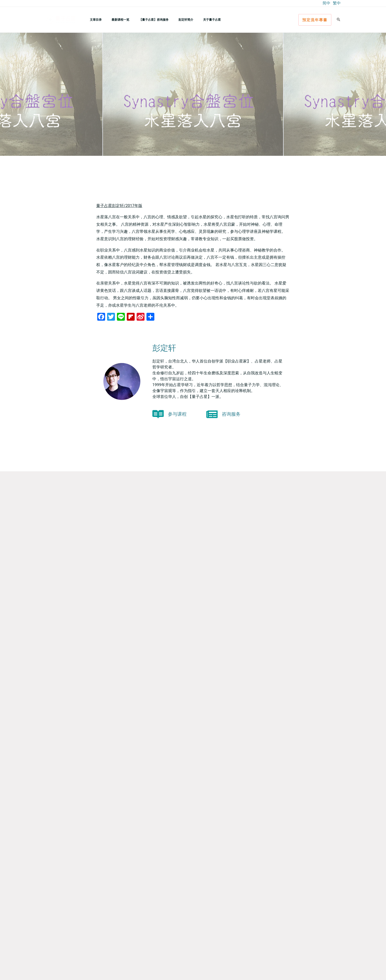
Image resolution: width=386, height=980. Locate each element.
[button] (315, 20)
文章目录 (94, 20)
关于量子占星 (194, 20)
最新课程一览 (114, 20)
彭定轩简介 (172, 20)
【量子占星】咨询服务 (144, 20)
